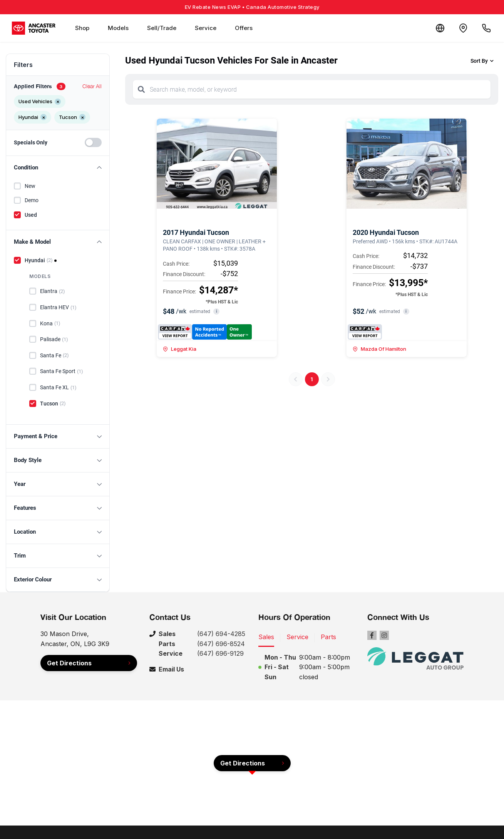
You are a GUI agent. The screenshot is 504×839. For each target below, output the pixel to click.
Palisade (54, 340)
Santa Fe (54, 355)
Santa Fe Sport (62, 372)
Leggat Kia (180, 349)
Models (118, 28)
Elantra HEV (58, 308)
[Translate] (440, 28)
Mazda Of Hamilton (379, 349)
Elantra (53, 291)
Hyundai (39, 260)
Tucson (53, 404)
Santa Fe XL (58, 388)
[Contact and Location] (463, 28)
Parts (328, 637)
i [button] (217, 311)
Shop (82, 28)
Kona (50, 323)
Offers (244, 28)
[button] (58, 168)
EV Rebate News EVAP (252, 7)
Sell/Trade (162, 28)
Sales (266, 637)
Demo (32, 200)
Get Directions (69, 663)
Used (31, 215)
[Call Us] (486, 28)
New (30, 186)
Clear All (92, 86)
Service (206, 28)
